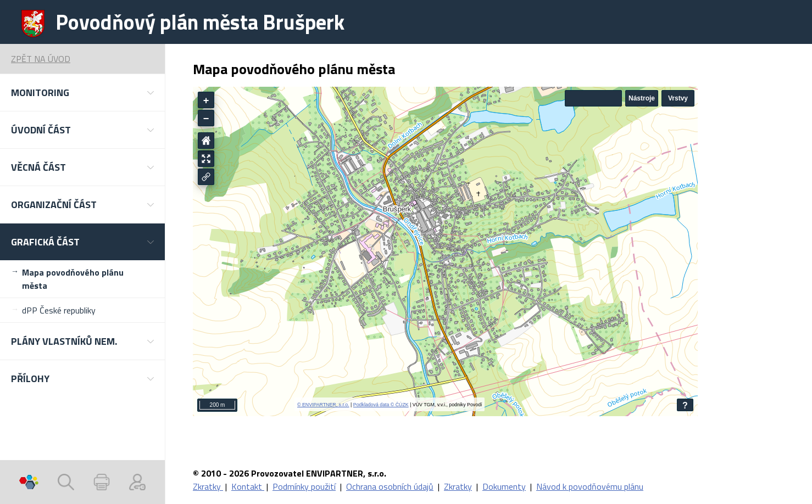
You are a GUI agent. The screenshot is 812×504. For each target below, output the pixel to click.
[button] (82, 93)
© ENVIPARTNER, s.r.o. (323, 405)
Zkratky (208, 486)
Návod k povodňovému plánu (590, 486)
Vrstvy (678, 98)
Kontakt (248, 486)
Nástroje (642, 98)
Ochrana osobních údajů (390, 486)
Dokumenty (504, 486)
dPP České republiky (59, 310)
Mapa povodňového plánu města (73, 279)
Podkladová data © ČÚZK (381, 405)
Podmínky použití (304, 486)
